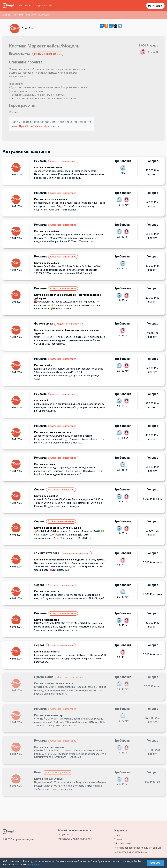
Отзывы (118, 839)
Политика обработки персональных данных (137, 848)
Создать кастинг (43, 6)
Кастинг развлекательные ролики (54, 683)
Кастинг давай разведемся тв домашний (57, 528)
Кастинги (24, 6)
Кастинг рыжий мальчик (48, 168)
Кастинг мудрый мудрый (48, 779)
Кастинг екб (41, 401)
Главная (6, 15)
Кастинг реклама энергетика (51, 199)
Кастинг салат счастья (47, 591)
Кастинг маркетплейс (47, 620)
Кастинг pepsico (43, 365)
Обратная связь (122, 844)
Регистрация (155, 6)
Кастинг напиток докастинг (50, 747)
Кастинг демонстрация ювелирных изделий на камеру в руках (69, 560)
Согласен (155, 863)
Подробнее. (33, 865)
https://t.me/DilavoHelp (33, 126)
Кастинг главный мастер (48, 715)
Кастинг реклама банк (47, 231)
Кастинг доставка (45, 464)
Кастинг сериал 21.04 (46, 496)
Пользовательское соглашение (131, 852)
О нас (117, 835)
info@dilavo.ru (65, 835)
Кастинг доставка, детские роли (53, 432)
